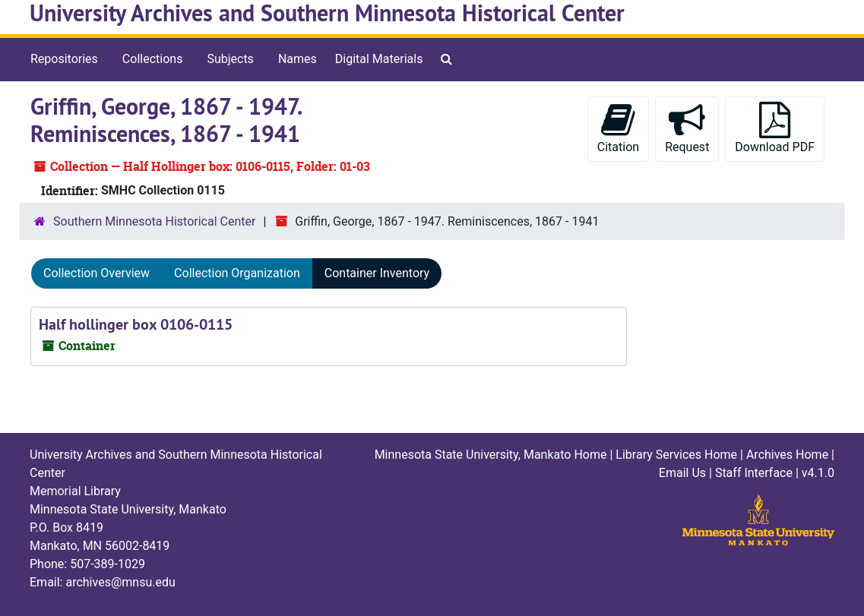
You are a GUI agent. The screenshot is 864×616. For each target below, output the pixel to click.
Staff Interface (754, 473)
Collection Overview (97, 273)
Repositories (64, 59)
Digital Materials (379, 59)
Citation (618, 128)
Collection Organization (237, 273)
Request (687, 128)
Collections (153, 59)
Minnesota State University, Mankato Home (491, 455)
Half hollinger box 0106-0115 (136, 324)
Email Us (682, 473)
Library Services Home (676, 455)
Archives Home (787, 455)
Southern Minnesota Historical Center (154, 221)
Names (297, 59)
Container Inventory (377, 273)
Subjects (230, 59)
